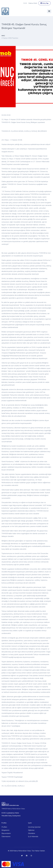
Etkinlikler (32, 833)
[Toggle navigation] (49, 11)
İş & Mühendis (33, 837)
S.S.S (25, 3)
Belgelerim (5, 830)
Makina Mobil (33, 3)
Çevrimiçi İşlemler (34, 827)
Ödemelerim (6, 837)
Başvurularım (6, 833)
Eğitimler (31, 830)
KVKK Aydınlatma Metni (10, 813)
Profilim (4, 827)
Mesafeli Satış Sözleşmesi (11, 816)
